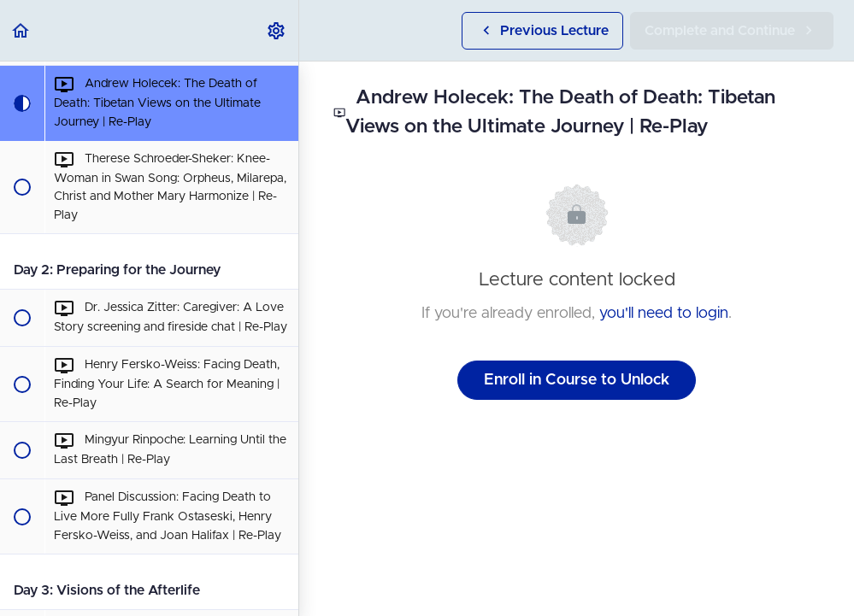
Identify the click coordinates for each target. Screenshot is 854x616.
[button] (21, 30)
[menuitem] (277, 30)
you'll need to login (664, 314)
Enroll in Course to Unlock (577, 380)
